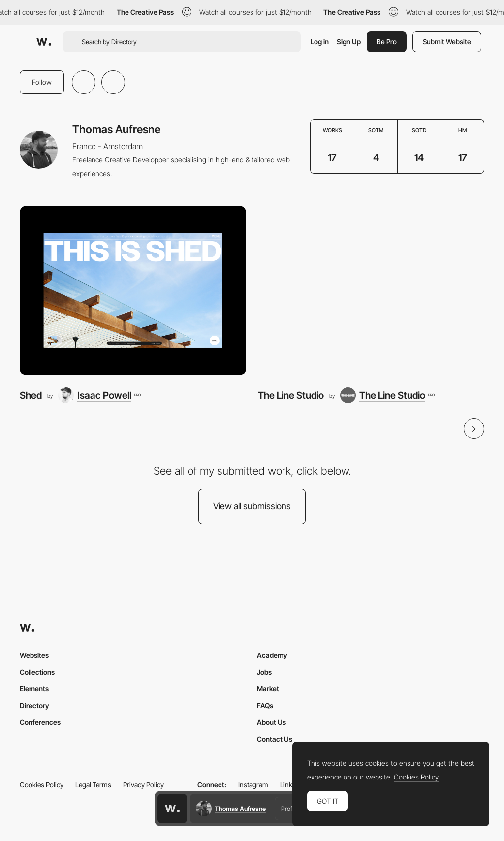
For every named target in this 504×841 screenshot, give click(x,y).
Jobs (264, 672)
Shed (31, 395)
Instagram (253, 785)
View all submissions (252, 506)
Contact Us (275, 739)
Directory (34, 705)
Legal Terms (93, 785)
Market (268, 689)
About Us (271, 722)
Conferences (40, 722)
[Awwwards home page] (172, 809)
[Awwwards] (44, 42)
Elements (34, 689)
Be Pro (387, 42)
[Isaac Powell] (99, 395)
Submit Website (447, 42)
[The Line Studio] (371, 291)
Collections (37, 672)
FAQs (265, 705)
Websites (34, 655)
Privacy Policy (143, 785)
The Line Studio (291, 395)
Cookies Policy (42, 785)
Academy (272, 655)
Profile (289, 809)
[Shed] (133, 291)
